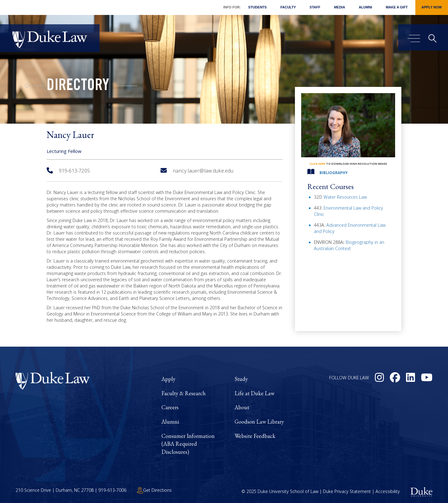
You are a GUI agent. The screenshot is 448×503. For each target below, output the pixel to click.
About (242, 407)
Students (257, 7)
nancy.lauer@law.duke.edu (197, 171)
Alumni (365, 7)
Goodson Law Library (259, 422)
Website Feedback (255, 436)
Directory (78, 87)
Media (340, 7)
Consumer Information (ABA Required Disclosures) (188, 444)
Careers (170, 407)
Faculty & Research (184, 393)
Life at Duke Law (254, 393)
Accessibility (388, 491)
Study (241, 379)
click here (317, 164)
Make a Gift (397, 7)
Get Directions (154, 490)
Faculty (288, 7)
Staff (315, 7)
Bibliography (334, 173)
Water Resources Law (345, 197)
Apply (168, 379)
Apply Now (432, 7)
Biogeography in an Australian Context (349, 245)
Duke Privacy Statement (347, 491)
